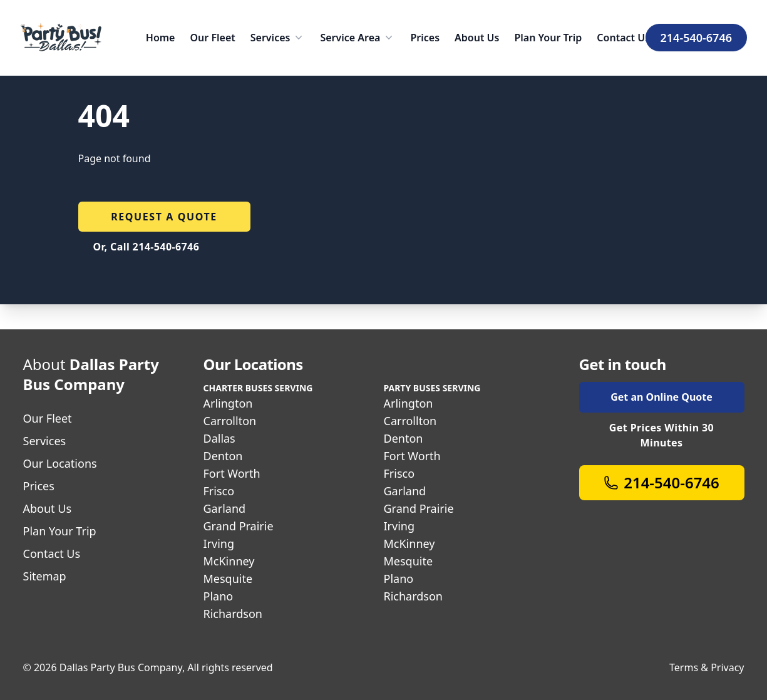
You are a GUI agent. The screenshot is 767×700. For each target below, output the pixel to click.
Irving (219, 543)
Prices (425, 38)
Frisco (219, 491)
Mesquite (228, 579)
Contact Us (623, 38)
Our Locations (60, 463)
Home (161, 38)
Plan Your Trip (548, 38)
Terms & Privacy (707, 667)
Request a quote (164, 217)
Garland (225, 508)
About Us (477, 38)
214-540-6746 (696, 38)
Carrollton (230, 421)
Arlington (228, 403)
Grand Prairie (239, 526)
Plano (219, 596)
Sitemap (45, 576)
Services (278, 38)
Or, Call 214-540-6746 (147, 247)
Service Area (358, 38)
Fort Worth (232, 473)
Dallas (219, 438)
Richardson (233, 614)
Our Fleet (212, 38)
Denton (223, 456)
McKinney (229, 561)
